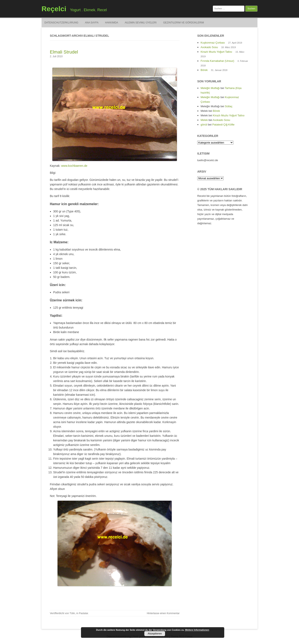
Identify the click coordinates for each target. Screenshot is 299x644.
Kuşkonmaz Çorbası (213, 43)
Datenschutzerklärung (61, 23)
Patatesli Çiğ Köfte (223, 125)
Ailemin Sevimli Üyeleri (141, 23)
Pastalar (83, 613)
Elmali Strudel (64, 52)
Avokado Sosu (209, 47)
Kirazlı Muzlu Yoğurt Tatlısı (216, 52)
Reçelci (54, 9)
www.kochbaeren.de (74, 166)
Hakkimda (112, 23)
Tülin (72, 613)
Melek (204, 120)
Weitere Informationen (197, 630)
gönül (204, 125)
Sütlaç (229, 106)
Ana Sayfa (92, 23)
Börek (204, 70)
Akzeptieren (155, 634)
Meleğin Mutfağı (210, 88)
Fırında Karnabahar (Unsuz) (217, 61)
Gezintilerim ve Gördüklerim (184, 23)
